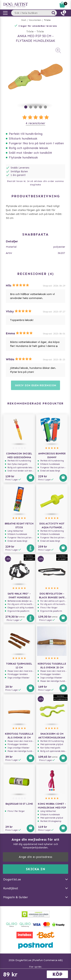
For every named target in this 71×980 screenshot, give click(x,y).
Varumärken (35, 20)
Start (24, 20)
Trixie (47, 20)
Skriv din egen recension (36, 385)
